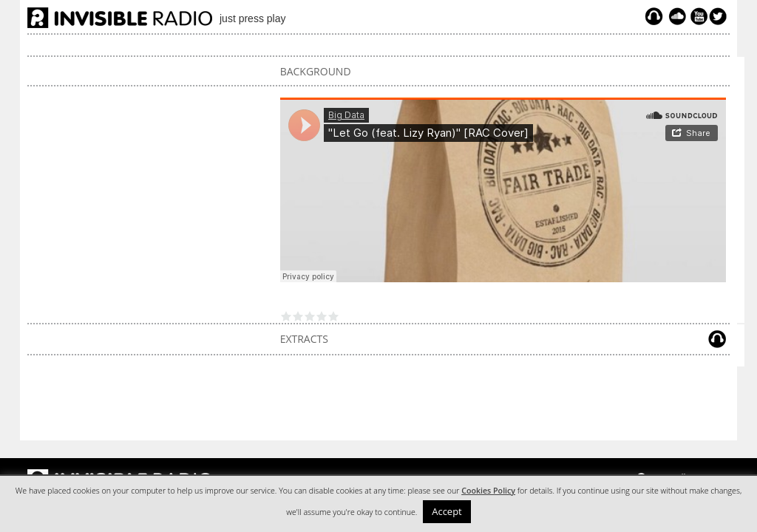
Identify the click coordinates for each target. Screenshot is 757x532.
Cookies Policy (488, 491)
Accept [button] (447, 511)
